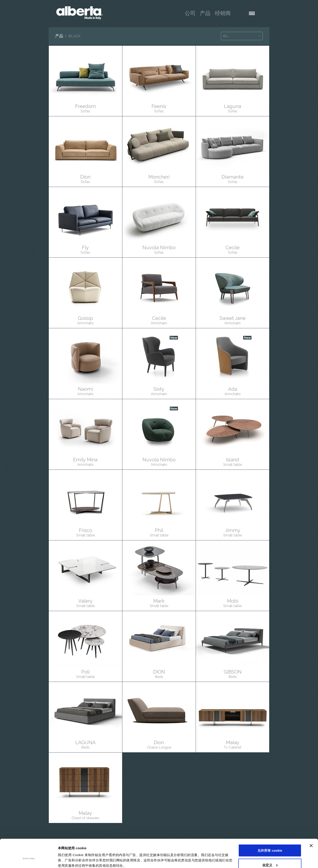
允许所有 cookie (270, 827)
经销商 (223, 13)
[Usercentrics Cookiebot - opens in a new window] (29, 859)
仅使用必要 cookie (270, 856)
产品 (205, 13)
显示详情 (64, 854)
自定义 (270, 842)
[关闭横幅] (311, 823)
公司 (190, 13)
